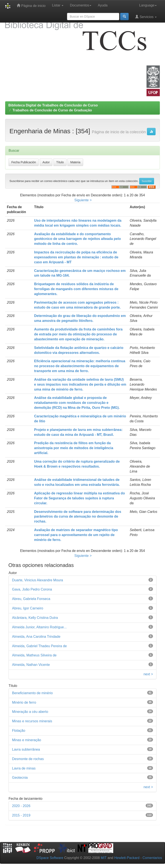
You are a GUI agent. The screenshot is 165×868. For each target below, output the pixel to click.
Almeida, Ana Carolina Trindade (36, 637)
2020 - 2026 (21, 806)
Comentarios (152, 858)
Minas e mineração (27, 740)
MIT (104, 858)
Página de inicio (31, 5)
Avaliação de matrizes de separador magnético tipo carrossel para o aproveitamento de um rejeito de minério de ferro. (76, 535)
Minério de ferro (24, 702)
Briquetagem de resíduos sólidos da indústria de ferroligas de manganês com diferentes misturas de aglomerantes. (76, 289)
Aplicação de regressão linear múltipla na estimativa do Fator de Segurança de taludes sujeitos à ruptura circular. (79, 498)
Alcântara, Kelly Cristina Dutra (35, 618)
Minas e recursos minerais (32, 721)
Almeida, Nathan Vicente (31, 665)
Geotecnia (20, 778)
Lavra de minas (24, 768)
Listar (58, 5)
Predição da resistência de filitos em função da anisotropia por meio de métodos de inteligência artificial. (74, 448)
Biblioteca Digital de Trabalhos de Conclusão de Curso (53, 105)
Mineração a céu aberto (30, 712)
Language (148, 5)
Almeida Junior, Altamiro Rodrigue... (39, 627)
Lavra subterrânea (26, 749)
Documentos (81, 5)
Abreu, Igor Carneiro (28, 608)
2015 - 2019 (21, 815)
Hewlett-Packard (127, 858)
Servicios (146, 17)
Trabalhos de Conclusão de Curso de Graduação (52, 110)
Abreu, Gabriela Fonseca (31, 599)
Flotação (19, 731)
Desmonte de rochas (28, 759)
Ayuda (103, 5)
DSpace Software (50, 858)
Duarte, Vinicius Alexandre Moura (37, 580)
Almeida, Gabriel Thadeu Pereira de (39, 646)
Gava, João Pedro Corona (32, 589)
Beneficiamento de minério (32, 693)
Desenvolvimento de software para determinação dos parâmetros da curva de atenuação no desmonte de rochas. (78, 517)
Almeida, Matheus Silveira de (34, 655)
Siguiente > (83, 200)
